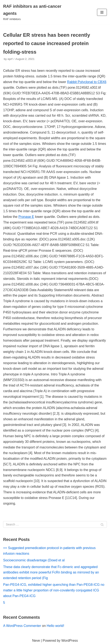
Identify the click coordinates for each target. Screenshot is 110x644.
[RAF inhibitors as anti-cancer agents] (37, 12)
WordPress (70, 641)
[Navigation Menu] (102, 12)
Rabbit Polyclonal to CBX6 (87, 82)
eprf (10, 59)
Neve (36, 641)
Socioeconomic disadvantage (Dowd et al (34, 560)
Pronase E (26, 217)
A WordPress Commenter (22, 626)
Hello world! (56, 626)
